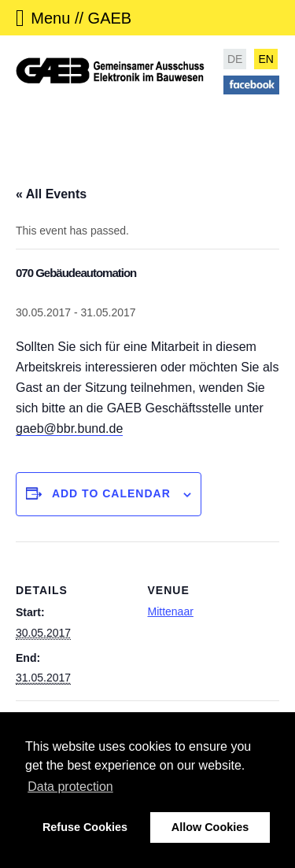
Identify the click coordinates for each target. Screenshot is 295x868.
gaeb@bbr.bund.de (69, 428)
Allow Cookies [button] (210, 827)
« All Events (51, 194)
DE (235, 59)
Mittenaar (171, 611)
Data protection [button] (70, 787)
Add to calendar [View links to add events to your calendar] (111, 493)
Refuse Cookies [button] (85, 827)
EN (265, 59)
